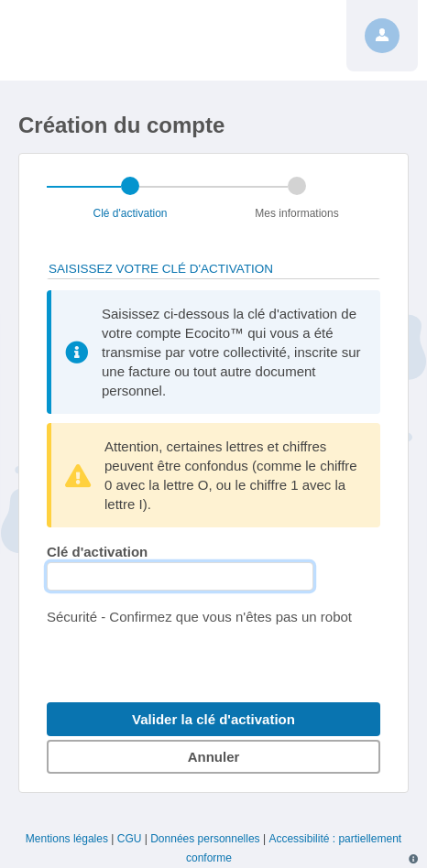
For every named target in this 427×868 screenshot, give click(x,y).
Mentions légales (67, 839)
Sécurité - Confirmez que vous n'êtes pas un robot (199, 617)
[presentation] (186, 662)
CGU (130, 839)
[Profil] (382, 36)
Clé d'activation (97, 552)
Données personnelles (205, 839)
